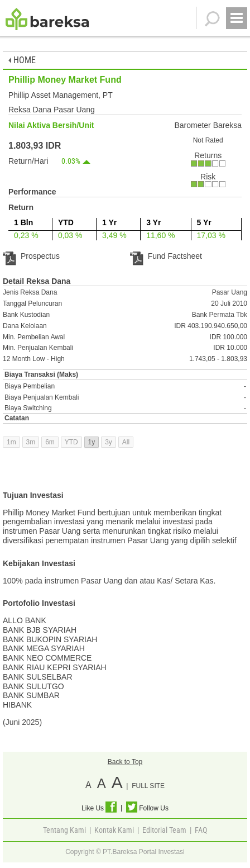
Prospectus (31, 256)
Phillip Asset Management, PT (61, 95)
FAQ (201, 830)
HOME (22, 60)
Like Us (99, 808)
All (126, 442)
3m (31, 442)
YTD (71, 442)
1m (11, 442)
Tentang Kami (64, 830)
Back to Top (125, 762)
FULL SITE (148, 786)
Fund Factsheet (166, 256)
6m (50, 442)
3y (109, 442)
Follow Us (147, 808)
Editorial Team (164, 830)
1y (92, 442)
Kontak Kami (114, 830)
